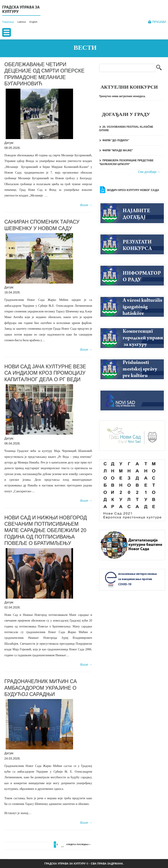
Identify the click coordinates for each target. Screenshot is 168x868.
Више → (86, 205)
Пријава (159, 22)
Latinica (22, 22)
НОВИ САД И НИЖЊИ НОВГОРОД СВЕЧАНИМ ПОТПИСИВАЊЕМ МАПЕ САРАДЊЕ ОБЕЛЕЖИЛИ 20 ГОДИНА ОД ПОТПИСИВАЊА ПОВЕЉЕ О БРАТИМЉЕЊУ (46, 530)
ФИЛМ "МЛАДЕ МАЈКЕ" (118, 150)
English (33, 22)
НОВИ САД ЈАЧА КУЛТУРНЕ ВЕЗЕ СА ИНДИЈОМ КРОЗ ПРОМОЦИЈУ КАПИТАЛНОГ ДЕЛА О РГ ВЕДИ (45, 373)
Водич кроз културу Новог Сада (133, 190)
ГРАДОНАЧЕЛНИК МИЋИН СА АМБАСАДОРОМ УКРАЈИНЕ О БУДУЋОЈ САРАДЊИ (41, 688)
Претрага (159, 68)
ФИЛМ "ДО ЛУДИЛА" (116, 140)
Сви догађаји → (149, 172)
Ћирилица (8, 22)
